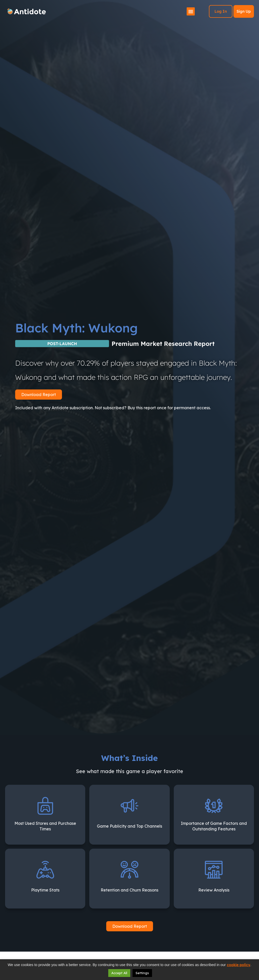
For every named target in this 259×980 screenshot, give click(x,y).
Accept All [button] (119, 973)
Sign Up (244, 11)
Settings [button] (142, 973)
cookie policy (239, 965)
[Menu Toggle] (191, 11)
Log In (221, 11)
